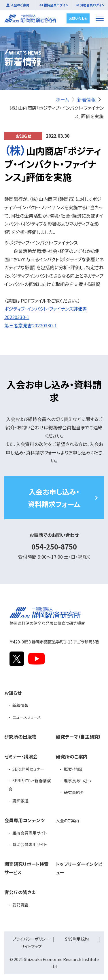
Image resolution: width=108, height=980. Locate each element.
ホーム (62, 99)
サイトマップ (31, 946)
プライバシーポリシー (31, 939)
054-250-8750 (54, 546)
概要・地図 (73, 769)
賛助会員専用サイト (30, 844)
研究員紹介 (74, 792)
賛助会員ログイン (92, 5)
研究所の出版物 (20, 737)
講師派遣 (20, 801)
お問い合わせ (78, 18)
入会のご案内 (20, 5)
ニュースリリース (27, 717)
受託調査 (20, 905)
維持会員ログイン (56, 5)
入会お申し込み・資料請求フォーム (54, 498)
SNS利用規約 (77, 939)
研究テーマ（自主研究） (78, 737)
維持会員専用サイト (30, 833)
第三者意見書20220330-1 (31, 325)
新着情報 (86, 99)
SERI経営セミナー (28, 769)
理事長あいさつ (77, 781)
